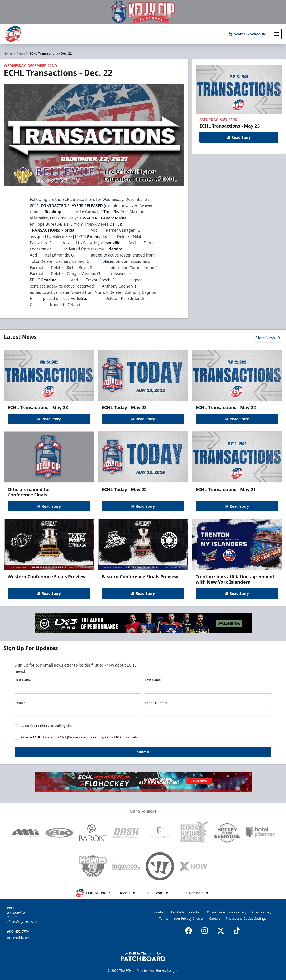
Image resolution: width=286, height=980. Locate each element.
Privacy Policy (261, 912)
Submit (143, 752)
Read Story (239, 137)
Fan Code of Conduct (186, 912)
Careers (215, 918)
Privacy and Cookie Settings (246, 918)
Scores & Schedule (247, 34)
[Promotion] (143, 12)
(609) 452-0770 (18, 931)
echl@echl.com (18, 938)
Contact (160, 912)
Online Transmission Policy (226, 912)
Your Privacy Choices (189, 918)
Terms (164, 918)
